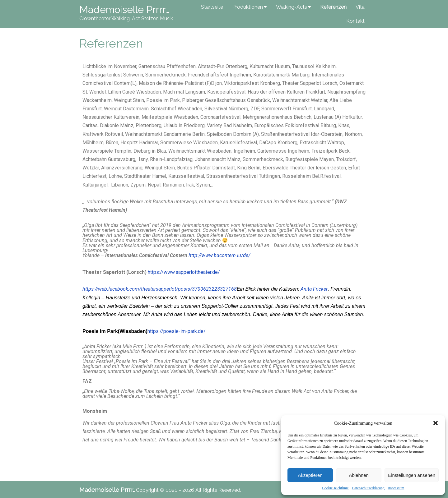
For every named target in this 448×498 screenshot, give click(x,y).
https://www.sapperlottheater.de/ (184, 272)
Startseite (212, 7)
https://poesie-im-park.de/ (177, 331)
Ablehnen (359, 475)
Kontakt (355, 21)
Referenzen (333, 7)
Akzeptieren (310, 475)
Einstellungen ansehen (412, 475)
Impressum (396, 488)
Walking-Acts (292, 7)
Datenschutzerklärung (368, 488)
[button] (436, 423)
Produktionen (248, 7)
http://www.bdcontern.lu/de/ (219, 255)
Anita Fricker (314, 289)
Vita (360, 7)
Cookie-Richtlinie (335, 488)
